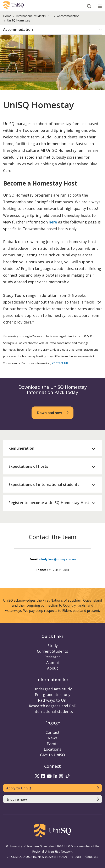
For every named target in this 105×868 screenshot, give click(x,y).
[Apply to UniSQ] (52, 788)
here (53, 222)
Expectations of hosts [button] (28, 466)
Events (53, 744)
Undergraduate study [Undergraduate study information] (52, 689)
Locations (52, 749)
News (53, 738)
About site (92, 857)
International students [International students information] (53, 711)
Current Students (52, 651)
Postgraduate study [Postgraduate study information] (53, 695)
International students (31, 16)
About (53, 668)
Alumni (52, 662)
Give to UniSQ (52, 755)
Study (53, 646)
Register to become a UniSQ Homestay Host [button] (49, 503)
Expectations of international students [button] (44, 484)
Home (7, 16)
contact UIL (60, 363)
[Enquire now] (52, 799)
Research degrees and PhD (53, 706)
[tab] (52, 30)
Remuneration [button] (21, 448)
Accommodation (68, 16)
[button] (52, 29)
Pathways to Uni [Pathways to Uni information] (53, 700)
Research (52, 657)
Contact (52, 732)
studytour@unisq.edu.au (57, 559)
